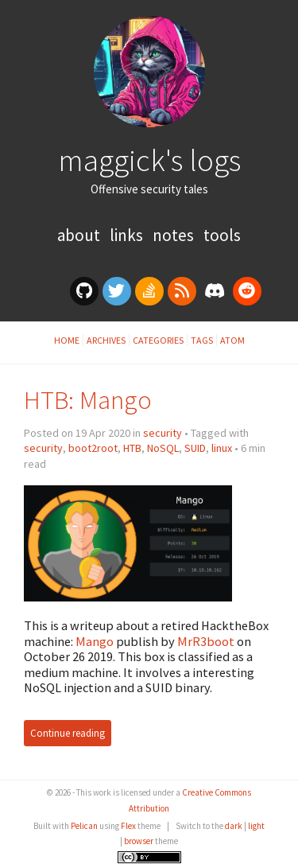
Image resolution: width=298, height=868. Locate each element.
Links (128, 235)
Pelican (84, 826)
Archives (106, 340)
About (80, 235)
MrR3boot (206, 641)
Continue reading (68, 733)
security (163, 433)
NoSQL (163, 448)
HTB (132, 448)
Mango (95, 641)
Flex (128, 826)
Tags (202, 340)
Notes (175, 235)
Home (67, 340)
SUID (195, 448)
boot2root (93, 448)
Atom (232, 340)
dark (234, 826)
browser (139, 841)
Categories (158, 340)
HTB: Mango (88, 400)
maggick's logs (149, 160)
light (256, 826)
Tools (222, 235)
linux (222, 448)
